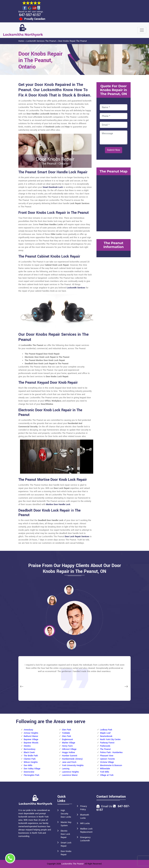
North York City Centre (110, 739)
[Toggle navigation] (142, 30)
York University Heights (73, 765)
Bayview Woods (31, 743)
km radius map (114, 203)
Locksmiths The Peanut (72, 864)
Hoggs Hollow (68, 752)
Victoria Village (107, 762)
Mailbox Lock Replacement (86, 830)
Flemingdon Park (31, 775)
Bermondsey (30, 749)
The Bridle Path (31, 756)
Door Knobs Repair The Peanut (72, 41)
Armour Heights (31, 733)
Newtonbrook (106, 736)
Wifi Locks (85, 823)
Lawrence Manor (70, 775)
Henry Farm (67, 746)
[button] (52, 600)
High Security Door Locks (66, 814)
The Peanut (105, 749)
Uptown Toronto (107, 759)
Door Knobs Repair (66, 853)
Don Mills (28, 765)
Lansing (66, 769)
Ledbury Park (106, 730)
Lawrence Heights (70, 772)
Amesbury (28, 730)
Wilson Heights (31, 762)
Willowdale (105, 769)
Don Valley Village (32, 769)
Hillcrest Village (69, 749)
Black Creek (29, 752)
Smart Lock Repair (66, 844)
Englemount (67, 739)
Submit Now (114, 150)
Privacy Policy (84, 808)
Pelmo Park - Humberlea (111, 752)
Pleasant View (107, 756)
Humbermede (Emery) (72, 759)
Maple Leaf (105, 733)
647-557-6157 (30, 15)
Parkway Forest (107, 743)
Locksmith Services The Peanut (41, 41)
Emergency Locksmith (85, 839)
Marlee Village (69, 743)
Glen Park (66, 730)
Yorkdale (66, 733)
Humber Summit (70, 756)
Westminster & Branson (111, 765)
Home (21, 41)
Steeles (27, 746)
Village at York (107, 775)
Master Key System (66, 824)
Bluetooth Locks (85, 816)
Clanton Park (30, 759)
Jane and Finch (69, 762)
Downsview (29, 772)
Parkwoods (105, 746)
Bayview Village (31, 739)
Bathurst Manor (31, 736)
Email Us (107, 806)
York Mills (105, 772)
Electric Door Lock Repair (65, 834)
